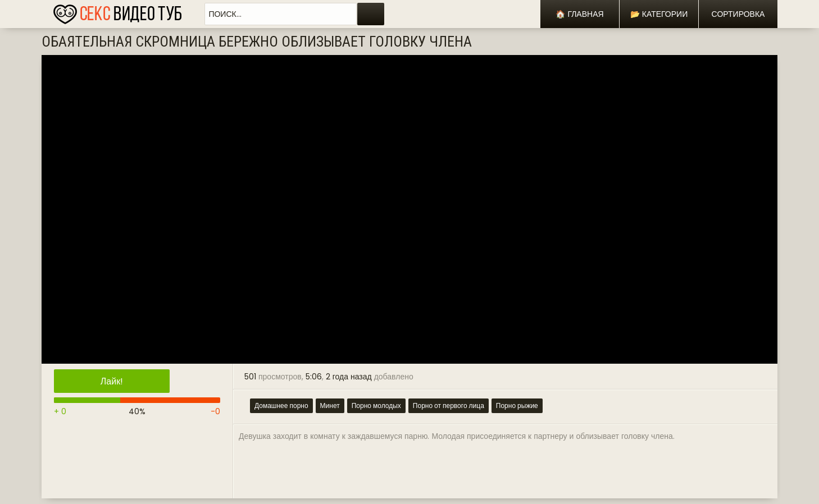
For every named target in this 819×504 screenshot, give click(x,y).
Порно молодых (376, 406)
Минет (330, 406)
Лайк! (112, 381)
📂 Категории (659, 14)
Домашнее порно (281, 406)
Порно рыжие (517, 406)
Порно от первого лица (449, 406)
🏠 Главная (579, 14)
